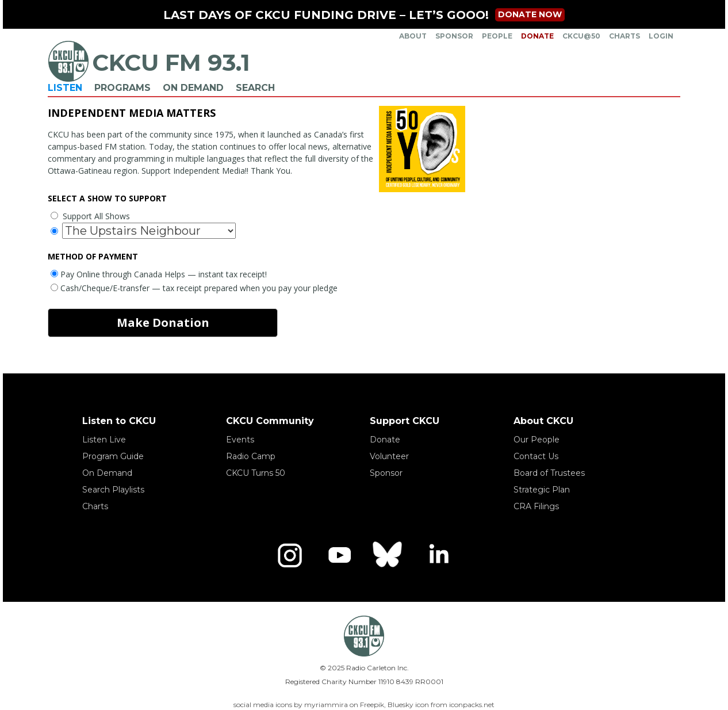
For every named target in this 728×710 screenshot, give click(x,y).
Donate (537, 36)
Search (255, 88)
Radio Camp (251, 456)
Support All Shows (90, 216)
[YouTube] (339, 555)
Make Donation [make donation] (163, 322)
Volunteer (389, 456)
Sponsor (454, 36)
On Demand (193, 88)
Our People (537, 440)
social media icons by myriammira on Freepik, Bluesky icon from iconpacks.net (364, 705)
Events (240, 440)
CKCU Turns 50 (256, 473)
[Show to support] (149, 231)
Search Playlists (113, 490)
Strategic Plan (542, 490)
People (497, 36)
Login (661, 36)
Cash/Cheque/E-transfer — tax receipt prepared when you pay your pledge (194, 288)
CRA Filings (536, 506)
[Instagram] (290, 555)
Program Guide (113, 456)
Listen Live (104, 440)
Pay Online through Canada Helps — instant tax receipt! (159, 274)
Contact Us (536, 456)
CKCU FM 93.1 (171, 62)
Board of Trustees (549, 473)
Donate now (530, 14)
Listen (65, 88)
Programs (122, 88)
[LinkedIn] (438, 555)
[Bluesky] (389, 555)
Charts (624, 36)
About (413, 36)
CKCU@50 (581, 36)
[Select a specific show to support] (54, 231)
